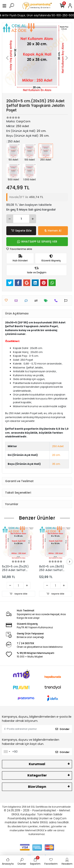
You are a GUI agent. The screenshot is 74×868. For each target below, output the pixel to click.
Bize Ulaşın (37, 787)
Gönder (62, 729)
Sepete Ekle (21, 231)
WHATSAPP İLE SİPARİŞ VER (37, 242)
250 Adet (58, 446)
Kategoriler (37, 775)
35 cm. (56, 464)
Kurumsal (37, 764)
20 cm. (56, 455)
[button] (7, 58)
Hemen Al (53, 231)
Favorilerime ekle (19, 249)
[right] (70, 562)
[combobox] (7, 752)
